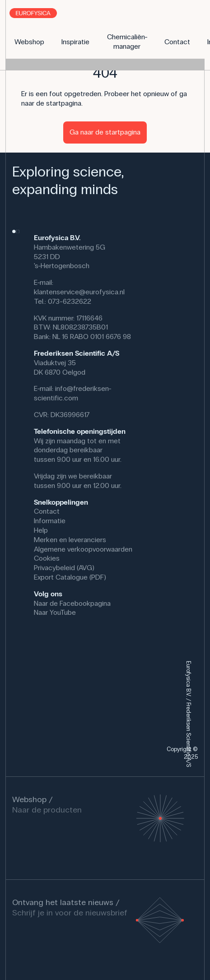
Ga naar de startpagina (105, 132)
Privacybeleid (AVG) (64, 568)
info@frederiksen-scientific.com (73, 393)
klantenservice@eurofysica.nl (79, 292)
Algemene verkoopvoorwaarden (83, 549)
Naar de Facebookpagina (72, 603)
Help (41, 530)
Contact (47, 511)
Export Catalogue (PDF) (70, 577)
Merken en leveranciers (70, 540)
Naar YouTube (55, 612)
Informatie (50, 521)
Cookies (47, 558)
